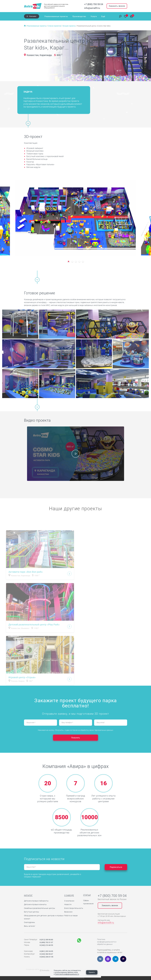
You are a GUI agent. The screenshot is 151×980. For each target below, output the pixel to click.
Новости (68, 904)
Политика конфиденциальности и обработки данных (107, 942)
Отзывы (96, 16)
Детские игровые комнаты (35, 904)
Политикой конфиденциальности (67, 974)
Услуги (88, 16)
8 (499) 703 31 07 (46, 942)
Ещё (103, 16)
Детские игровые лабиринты (36, 901)
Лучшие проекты (69, 26)
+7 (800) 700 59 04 (94, 4)
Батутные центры (32, 912)
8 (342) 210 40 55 (46, 945)
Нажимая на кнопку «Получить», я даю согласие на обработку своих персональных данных (75, 730)
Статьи (87, 895)
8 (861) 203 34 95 (46, 951)
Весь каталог (30, 926)
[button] (68, 261)
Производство (76, 16)
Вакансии (68, 912)
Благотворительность (74, 908)
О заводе (69, 895)
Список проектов (55, 26)
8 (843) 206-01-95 (46, 957)
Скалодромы (30, 922)
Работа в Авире (71, 916)
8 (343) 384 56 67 (46, 954)
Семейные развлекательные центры (40, 908)
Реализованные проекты (56, 16)
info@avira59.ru (92, 8)
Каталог (33, 16)
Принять (92, 972)
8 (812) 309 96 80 (46, 940)
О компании (69, 901)
